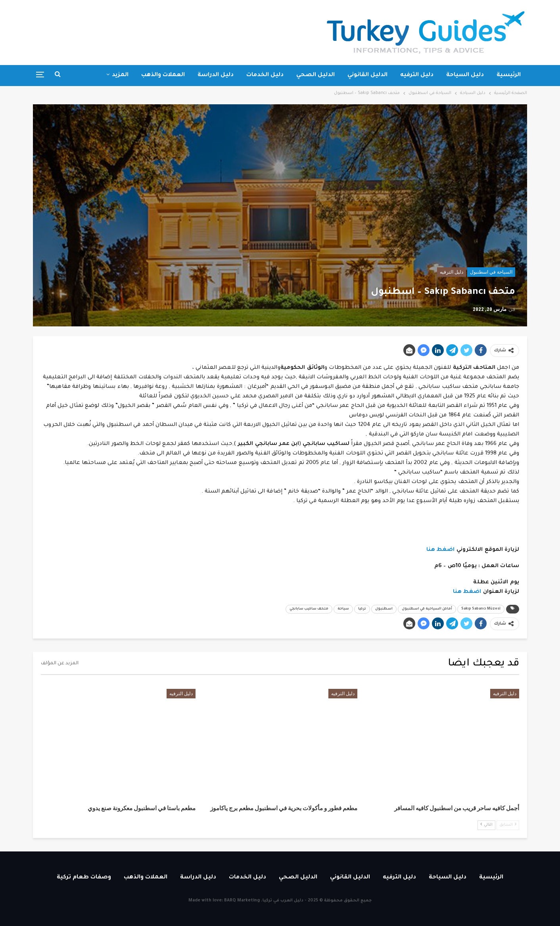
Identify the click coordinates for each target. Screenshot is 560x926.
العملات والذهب (163, 75)
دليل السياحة (465, 75)
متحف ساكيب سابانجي (309, 609)
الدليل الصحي (315, 75)
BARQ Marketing (242, 901)
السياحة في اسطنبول (491, 272)
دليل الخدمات (265, 75)
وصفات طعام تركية (84, 878)
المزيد (120, 75)
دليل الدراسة (216, 75)
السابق (508, 825)
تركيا (362, 609)
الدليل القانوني (367, 75)
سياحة (343, 609)
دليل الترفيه (417, 75)
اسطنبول (384, 609)
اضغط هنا (441, 550)
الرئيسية (509, 75)
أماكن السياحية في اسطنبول (427, 609)
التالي (486, 825)
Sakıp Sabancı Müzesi (481, 609)
